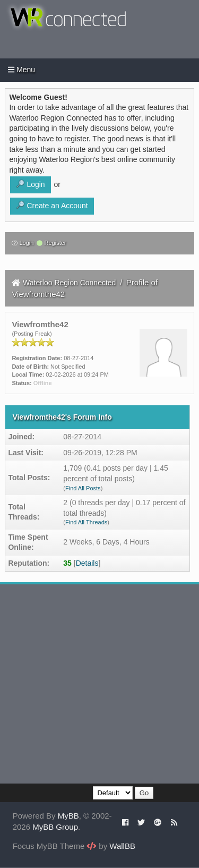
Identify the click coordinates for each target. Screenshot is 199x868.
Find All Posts (83, 488)
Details (87, 563)
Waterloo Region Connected (69, 283)
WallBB (122, 846)
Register (51, 243)
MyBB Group (55, 827)
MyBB (68, 816)
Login (23, 243)
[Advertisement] (99, 684)
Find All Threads (86, 522)
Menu (21, 70)
